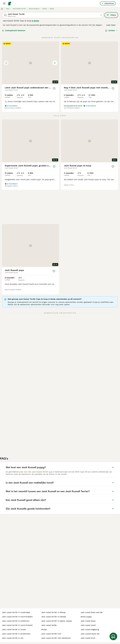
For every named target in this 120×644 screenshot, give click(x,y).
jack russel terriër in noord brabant (17, 617)
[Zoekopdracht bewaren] (113, 636)
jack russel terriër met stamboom (56, 638)
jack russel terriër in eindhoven (16, 621)
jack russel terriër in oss (13, 638)
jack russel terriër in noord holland (17, 625)
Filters (111, 15)
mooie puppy (86, 617)
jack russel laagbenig (90, 630)
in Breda (35, 21)
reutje (44, 630)
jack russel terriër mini (51, 634)
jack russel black (88, 621)
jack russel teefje (49, 625)
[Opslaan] (54, 89)
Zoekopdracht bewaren (14, 31)
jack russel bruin (88, 638)
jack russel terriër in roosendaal (16, 612)
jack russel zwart (88, 625)
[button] (31, 63)
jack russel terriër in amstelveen (16, 634)
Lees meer (111, 25)
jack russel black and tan (92, 612)
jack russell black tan (90, 634)
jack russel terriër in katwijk (54, 617)
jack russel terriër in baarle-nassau (57, 621)
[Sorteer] (112, 31)
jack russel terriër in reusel (14, 630)
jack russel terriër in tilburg (53, 612)
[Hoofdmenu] (4, 3)
